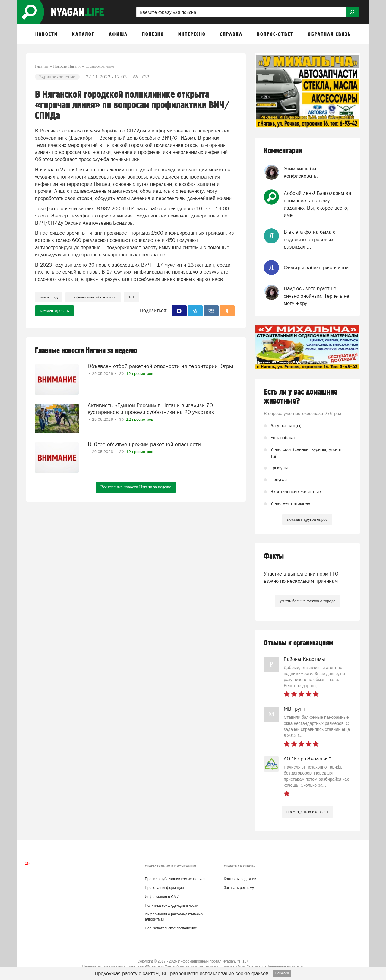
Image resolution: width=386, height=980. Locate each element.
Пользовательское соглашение (171, 928)
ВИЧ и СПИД (49, 297)
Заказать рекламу (239, 888)
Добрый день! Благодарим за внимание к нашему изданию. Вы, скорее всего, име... (317, 204)
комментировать (54, 311)
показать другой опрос (307, 519)
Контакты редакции (240, 879)
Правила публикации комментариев (175, 879)
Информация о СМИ (162, 897)
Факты (274, 556)
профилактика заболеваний (93, 297)
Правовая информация (164, 888)
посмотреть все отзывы (307, 812)
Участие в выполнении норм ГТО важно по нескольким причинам (301, 577)
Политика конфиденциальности (171, 905)
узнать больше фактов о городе (307, 601)
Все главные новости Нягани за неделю (136, 487)
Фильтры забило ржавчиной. (317, 268)
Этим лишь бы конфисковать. (301, 172)
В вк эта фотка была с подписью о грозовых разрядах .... (310, 239)
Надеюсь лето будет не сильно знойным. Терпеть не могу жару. (316, 296)
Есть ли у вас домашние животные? (301, 397)
